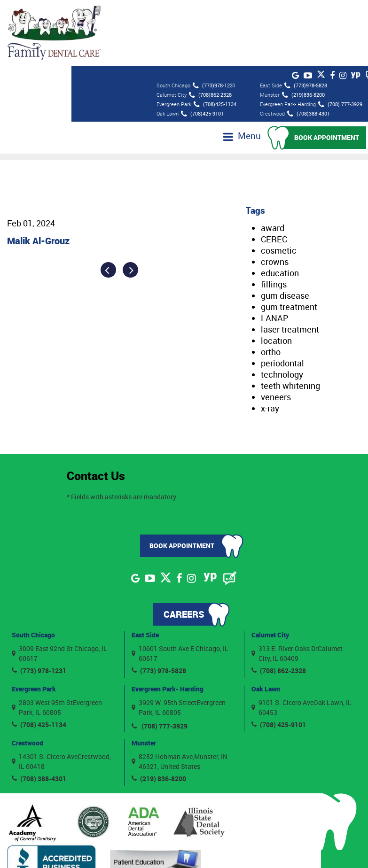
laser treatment (290, 261)
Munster (144, 675)
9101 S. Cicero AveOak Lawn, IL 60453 (301, 639)
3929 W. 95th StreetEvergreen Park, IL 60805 (179, 639)
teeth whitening (290, 318)
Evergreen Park (34, 621)
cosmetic (279, 182)
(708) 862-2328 (279, 602)
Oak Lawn (266, 621)
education (280, 205)
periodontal (282, 295)
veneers (276, 329)
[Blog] (230, 510)
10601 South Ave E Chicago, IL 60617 (180, 585)
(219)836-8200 (303, 28)
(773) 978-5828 (159, 602)
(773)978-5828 (306, 18)
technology (282, 306)
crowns (275, 194)
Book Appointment (329, 69)
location (276, 272)
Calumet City (270, 567)
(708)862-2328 (210, 28)
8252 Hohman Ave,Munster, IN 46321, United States (180, 693)
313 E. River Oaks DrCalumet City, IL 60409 (297, 585)
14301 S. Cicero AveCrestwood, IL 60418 (61, 693)
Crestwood (27, 675)
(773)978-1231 (214, 18)
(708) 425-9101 (279, 656)
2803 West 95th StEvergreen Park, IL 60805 (57, 639)
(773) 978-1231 (39, 602)
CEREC (274, 171)
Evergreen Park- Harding (168, 621)
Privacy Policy (280, 849)
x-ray (270, 340)
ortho (271, 284)
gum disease (285, 227)
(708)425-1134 (215, 37)
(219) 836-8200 (159, 710)
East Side (145, 567)
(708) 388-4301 (39, 710)
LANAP (275, 250)
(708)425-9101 (202, 46)
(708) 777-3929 (340, 37)
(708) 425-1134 (39, 656)
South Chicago (33, 567)
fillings (274, 216)
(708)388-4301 (309, 46)
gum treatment (289, 239)
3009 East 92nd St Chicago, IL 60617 (59, 585)
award (273, 160)
